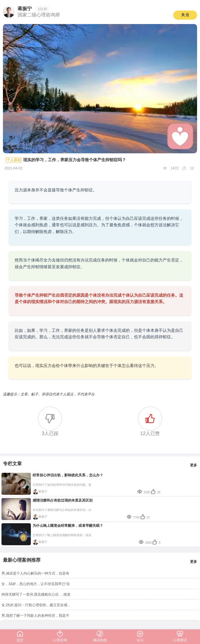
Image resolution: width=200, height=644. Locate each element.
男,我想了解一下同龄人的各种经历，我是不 (35, 616)
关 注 (185, 15)
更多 (194, 465)
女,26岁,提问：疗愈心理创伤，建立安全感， (36, 605)
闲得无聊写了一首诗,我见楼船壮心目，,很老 (36, 594)
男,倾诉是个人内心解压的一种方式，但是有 (35, 573)
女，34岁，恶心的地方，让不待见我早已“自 (36, 584)
